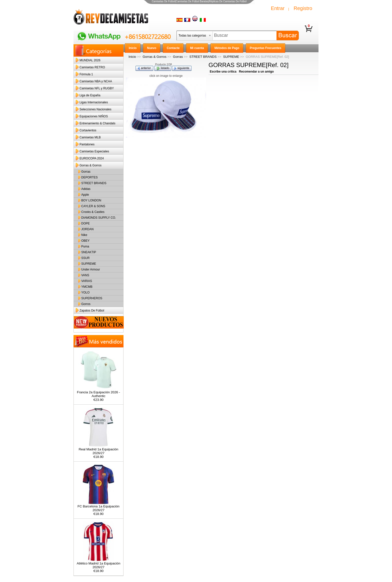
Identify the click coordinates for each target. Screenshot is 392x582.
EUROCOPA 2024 (92, 158)
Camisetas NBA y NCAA (96, 81)
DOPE (85, 223)
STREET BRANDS (203, 57)
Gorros (86, 304)
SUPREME (231, 57)
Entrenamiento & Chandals (97, 123)
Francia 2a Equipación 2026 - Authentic (98, 393)
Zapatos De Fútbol (92, 311)
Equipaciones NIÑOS (94, 116)
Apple (85, 195)
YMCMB (87, 287)
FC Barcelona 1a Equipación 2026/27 (98, 507)
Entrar (278, 8)
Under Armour (91, 269)
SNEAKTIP (89, 252)
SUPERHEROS (92, 298)
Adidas (86, 189)
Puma (85, 246)
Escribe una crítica (223, 72)
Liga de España (90, 95)
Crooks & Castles (93, 212)
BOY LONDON (91, 200)
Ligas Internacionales (94, 102)
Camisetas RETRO (92, 67)
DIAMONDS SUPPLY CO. (99, 218)
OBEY (85, 241)
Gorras (178, 57)
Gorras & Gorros (154, 57)
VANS (85, 275)
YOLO (85, 293)
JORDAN (87, 229)
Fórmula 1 (86, 74)
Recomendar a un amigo (256, 72)
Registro (303, 8)
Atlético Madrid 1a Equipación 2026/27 (98, 564)
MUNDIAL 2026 (90, 60)
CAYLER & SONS (93, 206)
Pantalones (87, 144)
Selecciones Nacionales (95, 109)
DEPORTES (89, 177)
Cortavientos (88, 130)
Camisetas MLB (90, 137)
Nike (84, 235)
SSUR (85, 258)
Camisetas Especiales (94, 151)
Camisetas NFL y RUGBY (97, 88)
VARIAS (87, 281)
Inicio (132, 57)
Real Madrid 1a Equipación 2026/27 (98, 450)
